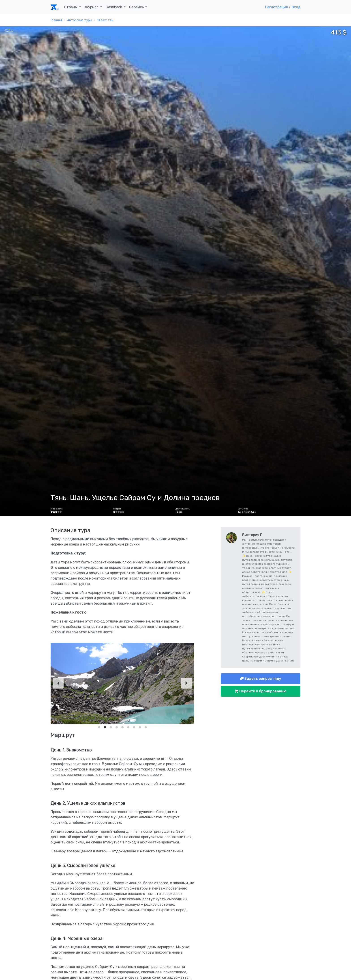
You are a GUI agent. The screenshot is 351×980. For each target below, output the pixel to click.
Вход (296, 7)
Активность (57, 509)
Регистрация (276, 7)
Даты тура (243, 509)
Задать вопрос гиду (262, 679)
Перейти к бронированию (262, 691)
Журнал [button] (92, 7)
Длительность (183, 509)
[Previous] (58, 683)
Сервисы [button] (137, 7)
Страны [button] (71, 7)
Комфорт (117, 509)
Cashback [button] (114, 7)
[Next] (186, 683)
